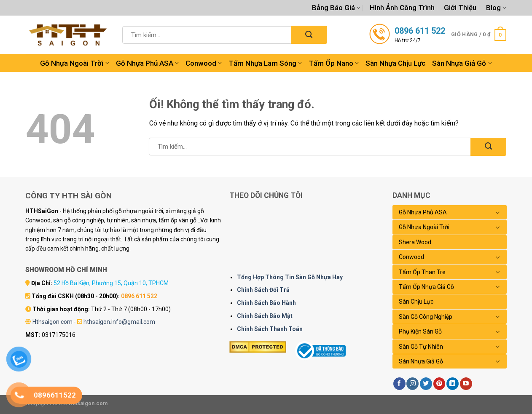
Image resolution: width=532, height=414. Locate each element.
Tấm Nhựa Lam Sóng (265, 63)
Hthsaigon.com (52, 322)
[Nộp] (309, 35)
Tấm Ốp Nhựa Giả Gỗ (426, 287)
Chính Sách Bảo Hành (266, 303)
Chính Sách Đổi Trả (263, 290)
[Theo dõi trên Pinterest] (439, 384)
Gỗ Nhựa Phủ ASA (147, 63)
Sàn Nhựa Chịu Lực (395, 63)
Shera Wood (415, 242)
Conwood (204, 63)
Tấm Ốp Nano (334, 63)
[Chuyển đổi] (498, 213)
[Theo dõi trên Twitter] (426, 384)
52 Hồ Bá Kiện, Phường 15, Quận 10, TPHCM (111, 283)
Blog (496, 8)
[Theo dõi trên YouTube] (466, 384)
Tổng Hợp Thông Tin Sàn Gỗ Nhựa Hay (290, 277)
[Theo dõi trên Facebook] (399, 384)
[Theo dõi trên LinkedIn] (453, 384)
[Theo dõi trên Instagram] (412, 384)
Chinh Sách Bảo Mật (265, 316)
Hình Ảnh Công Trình (402, 8)
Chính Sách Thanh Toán (270, 329)
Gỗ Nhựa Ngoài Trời (74, 63)
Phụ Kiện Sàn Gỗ (420, 331)
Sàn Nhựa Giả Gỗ (462, 63)
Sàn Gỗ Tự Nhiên (421, 347)
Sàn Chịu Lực (416, 302)
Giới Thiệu (460, 8)
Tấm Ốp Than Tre (422, 272)
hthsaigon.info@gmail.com (119, 322)
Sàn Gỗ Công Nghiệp (426, 317)
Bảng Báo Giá (336, 8)
